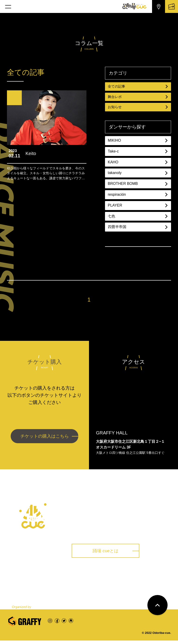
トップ (17, 584)
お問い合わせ (156, 584)
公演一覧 (46, 584)
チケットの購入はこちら (45, 439)
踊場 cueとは (109, 553)
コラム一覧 (119, 584)
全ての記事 (138, 87)
